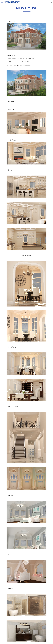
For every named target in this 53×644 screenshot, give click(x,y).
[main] (26, 9)
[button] (2, 2)
